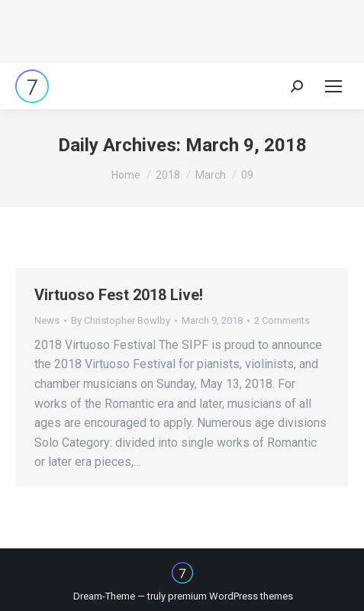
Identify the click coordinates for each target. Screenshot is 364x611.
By (121, 320)
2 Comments (282, 320)
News (47, 320)
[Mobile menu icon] (333, 86)
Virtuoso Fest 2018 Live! (119, 295)
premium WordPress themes (230, 596)
